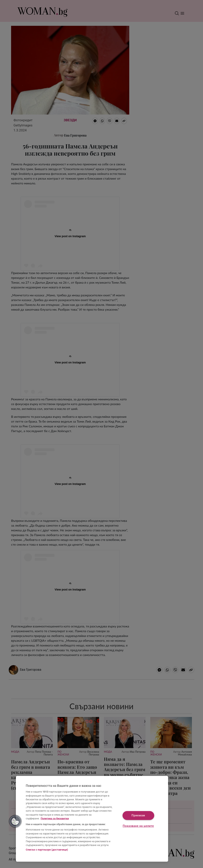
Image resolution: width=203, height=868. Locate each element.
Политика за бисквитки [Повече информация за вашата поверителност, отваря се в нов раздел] (55, 818)
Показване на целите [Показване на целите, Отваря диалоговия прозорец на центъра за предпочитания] (138, 826)
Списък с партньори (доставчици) (47, 850)
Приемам (138, 815)
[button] (15, 821)
